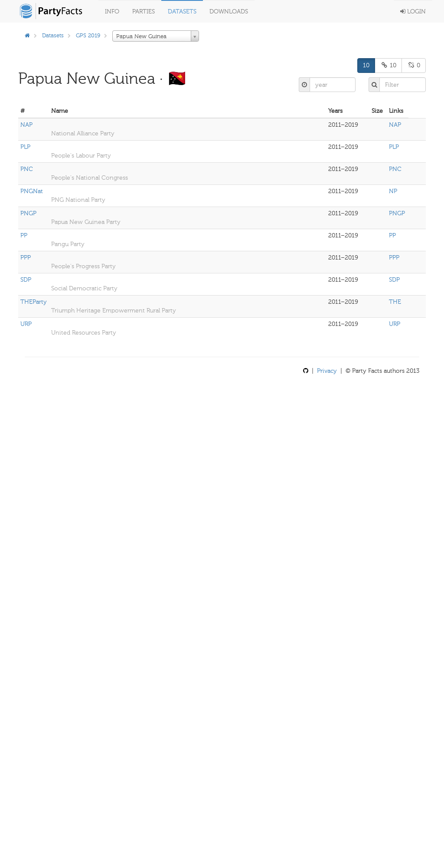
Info (112, 12)
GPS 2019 (88, 35)
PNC (27, 169)
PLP (25, 147)
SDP (26, 280)
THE (395, 302)
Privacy (327, 371)
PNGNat (32, 191)
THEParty (34, 302)
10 (366, 65)
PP (24, 235)
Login (413, 12)
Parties (144, 12)
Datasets (182, 12)
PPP (26, 258)
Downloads (229, 12)
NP (393, 191)
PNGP (28, 213)
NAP (26, 125)
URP (26, 324)
